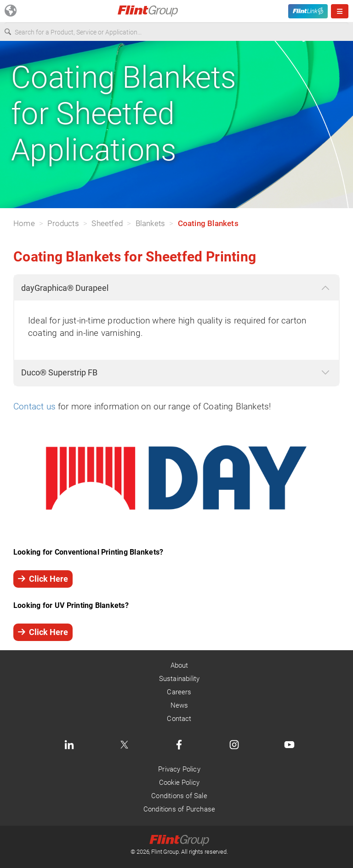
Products (63, 223)
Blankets (151, 223)
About (179, 665)
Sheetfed (107, 223)
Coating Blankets (208, 223)
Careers (179, 692)
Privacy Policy (179, 769)
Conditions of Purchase (179, 809)
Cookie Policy (179, 783)
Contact (179, 719)
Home (24, 223)
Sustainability (179, 679)
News (179, 705)
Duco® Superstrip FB (59, 372)
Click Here (43, 579)
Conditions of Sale (179, 796)
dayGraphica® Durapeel (65, 288)
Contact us (34, 406)
